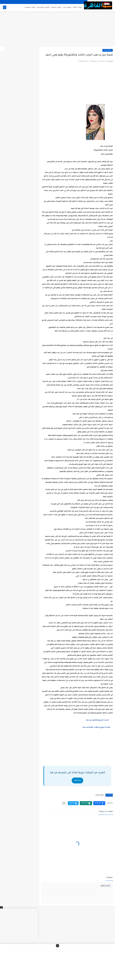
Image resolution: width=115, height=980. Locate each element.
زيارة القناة (77, 780)
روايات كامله (77, 7)
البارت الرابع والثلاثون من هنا (97, 720)
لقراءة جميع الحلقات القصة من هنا (97, 727)
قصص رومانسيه (43, 7)
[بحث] (5, 7)
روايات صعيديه (30, 7)
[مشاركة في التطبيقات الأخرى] (64, 803)
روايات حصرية (56, 7)
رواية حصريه (108, 50)
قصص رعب (67, 7)
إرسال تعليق (105, 886)
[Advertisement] (57, 29)
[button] (99, 803)
